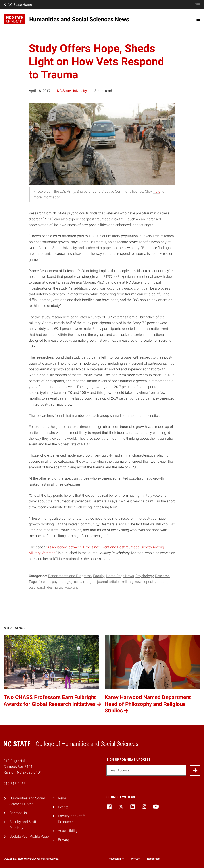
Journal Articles (109, 582)
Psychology (145, 576)
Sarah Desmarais (50, 587)
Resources (153, 859)
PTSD (32, 587)
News (62, 798)
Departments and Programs (70, 576)
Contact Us (18, 813)
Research (162, 576)
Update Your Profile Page (29, 836)
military (128, 582)
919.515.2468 (15, 784)
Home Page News (120, 576)
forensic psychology (54, 582)
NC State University (72, 91)
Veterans (72, 587)
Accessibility (68, 831)
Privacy (64, 840)
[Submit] (195, 770)
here (157, 191)
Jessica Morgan (83, 582)
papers (162, 582)
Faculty (99, 576)
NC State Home (18, 5)
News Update (145, 582)
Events (63, 807)
